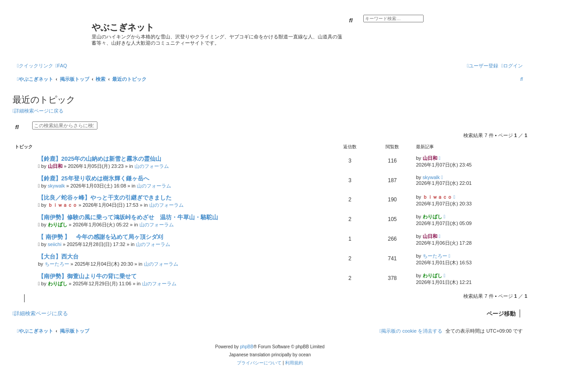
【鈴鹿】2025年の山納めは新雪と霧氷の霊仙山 (100, 159)
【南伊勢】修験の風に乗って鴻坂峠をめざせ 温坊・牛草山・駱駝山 (128, 217)
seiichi (55, 244)
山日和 (55, 166)
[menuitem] (61, 66)
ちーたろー (57, 264)
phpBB (247, 347)
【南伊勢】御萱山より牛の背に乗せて (87, 276)
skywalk (57, 186)
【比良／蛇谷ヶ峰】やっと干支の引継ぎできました (105, 198)
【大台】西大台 (58, 257)
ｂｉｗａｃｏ (63, 205)
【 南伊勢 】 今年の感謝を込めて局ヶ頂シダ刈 (101, 237)
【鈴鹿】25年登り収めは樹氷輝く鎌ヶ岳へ (94, 178)
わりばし (58, 225)
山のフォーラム (152, 166)
